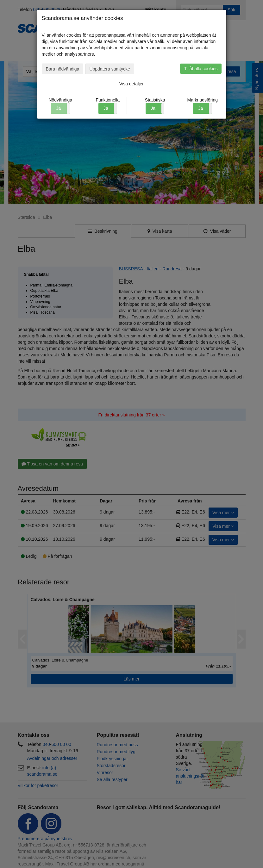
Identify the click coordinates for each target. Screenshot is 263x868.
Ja (106, 108)
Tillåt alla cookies (201, 69)
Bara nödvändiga (63, 69)
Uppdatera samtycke (110, 69)
